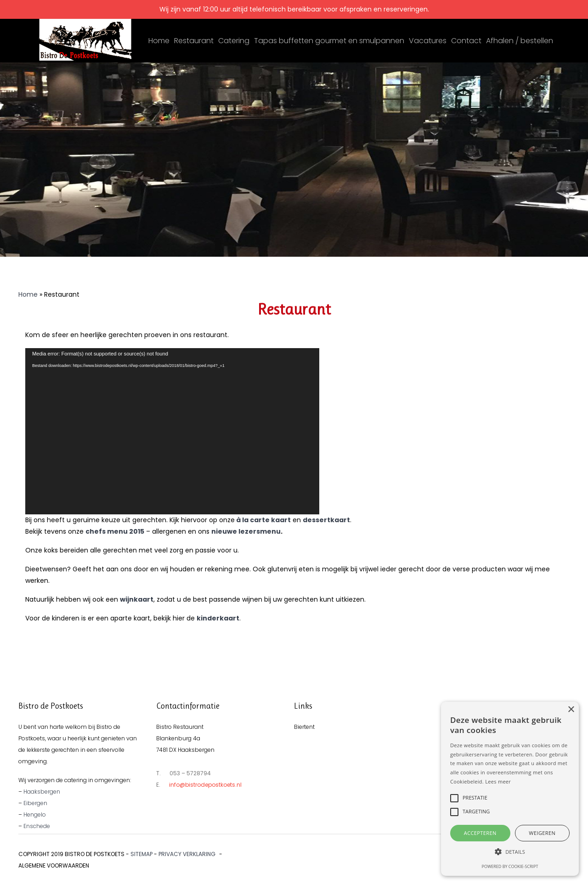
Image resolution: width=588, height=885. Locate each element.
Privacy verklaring (187, 854)
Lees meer (498, 781)
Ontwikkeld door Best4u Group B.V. (518, 854)
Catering (234, 41)
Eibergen (35, 803)
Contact (466, 41)
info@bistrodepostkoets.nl (205, 785)
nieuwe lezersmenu (246, 531)
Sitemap (141, 854)
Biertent (304, 727)
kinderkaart (218, 618)
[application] (172, 431)
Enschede (37, 826)
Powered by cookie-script (510, 866)
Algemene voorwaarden (54, 865)
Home (159, 41)
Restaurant (194, 41)
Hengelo (35, 815)
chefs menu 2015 (115, 531)
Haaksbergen (42, 792)
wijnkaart (137, 599)
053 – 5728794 (190, 773)
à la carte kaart (263, 520)
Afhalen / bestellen (520, 41)
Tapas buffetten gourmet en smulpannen (329, 41)
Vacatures (428, 41)
